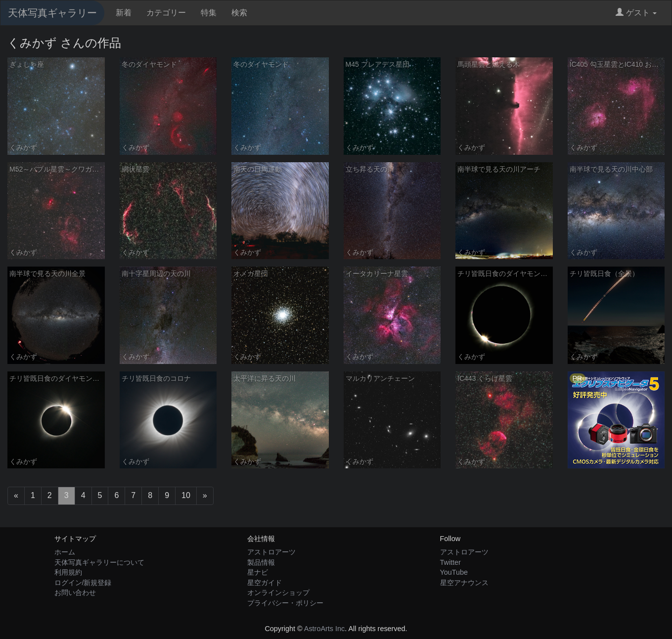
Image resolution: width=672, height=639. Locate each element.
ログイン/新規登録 (83, 583)
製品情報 (261, 562)
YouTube (454, 572)
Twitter (450, 562)
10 (186, 495)
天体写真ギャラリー (52, 13)
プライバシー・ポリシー (285, 603)
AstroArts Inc (324, 629)
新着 (124, 13)
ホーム (65, 552)
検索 (239, 13)
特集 (209, 13)
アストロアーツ (271, 552)
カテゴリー (166, 13)
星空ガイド (265, 583)
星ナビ (258, 572)
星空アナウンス (464, 583)
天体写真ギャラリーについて (99, 562)
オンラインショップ (278, 593)
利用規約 (68, 572)
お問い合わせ (75, 593)
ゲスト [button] (636, 13)
